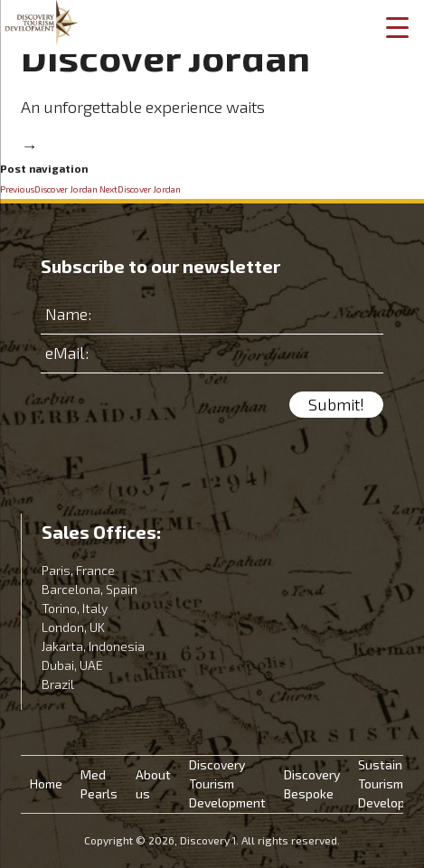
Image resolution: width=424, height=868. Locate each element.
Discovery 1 (42, 23)
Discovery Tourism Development (227, 784)
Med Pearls (99, 785)
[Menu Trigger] (397, 27)
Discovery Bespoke (312, 785)
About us (153, 785)
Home (46, 784)
